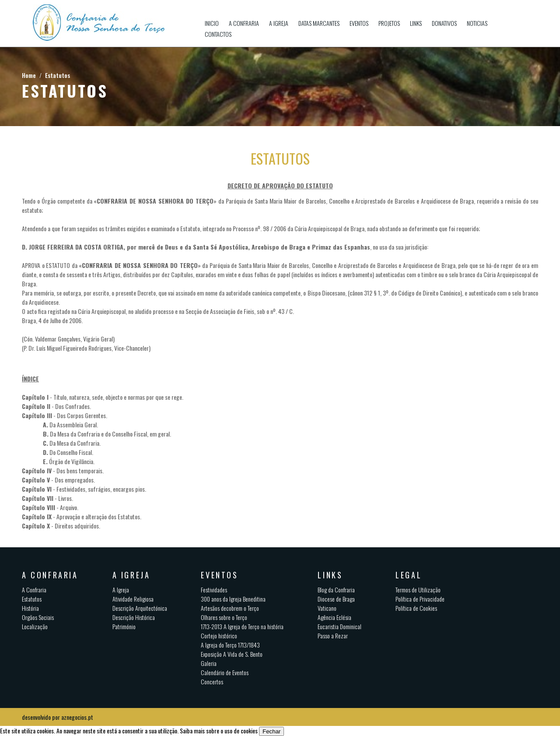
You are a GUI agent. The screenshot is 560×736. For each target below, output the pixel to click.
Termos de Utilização (418, 590)
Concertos (212, 681)
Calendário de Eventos (225, 672)
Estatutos (58, 75)
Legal (409, 575)
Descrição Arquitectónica (140, 608)
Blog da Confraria (336, 590)
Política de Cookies (416, 608)
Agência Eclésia (334, 617)
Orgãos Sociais (38, 617)
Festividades (214, 590)
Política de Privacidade (420, 599)
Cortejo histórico (219, 636)
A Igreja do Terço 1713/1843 (230, 645)
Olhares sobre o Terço (224, 617)
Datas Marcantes (319, 23)
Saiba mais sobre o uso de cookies (219, 731)
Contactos (218, 34)
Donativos (444, 23)
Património (124, 626)
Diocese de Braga (336, 599)
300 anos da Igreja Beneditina (233, 599)
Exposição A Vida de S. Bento (232, 654)
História (30, 608)
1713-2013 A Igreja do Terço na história (242, 626)
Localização (35, 626)
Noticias (477, 23)
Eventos (359, 23)
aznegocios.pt (77, 717)
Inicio (212, 23)
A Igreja (279, 23)
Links (416, 23)
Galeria (209, 663)
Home (29, 75)
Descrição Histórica (134, 617)
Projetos (389, 23)
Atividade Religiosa (133, 599)
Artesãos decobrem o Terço (230, 608)
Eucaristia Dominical (339, 626)
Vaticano (327, 608)
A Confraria (244, 23)
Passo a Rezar (333, 636)
